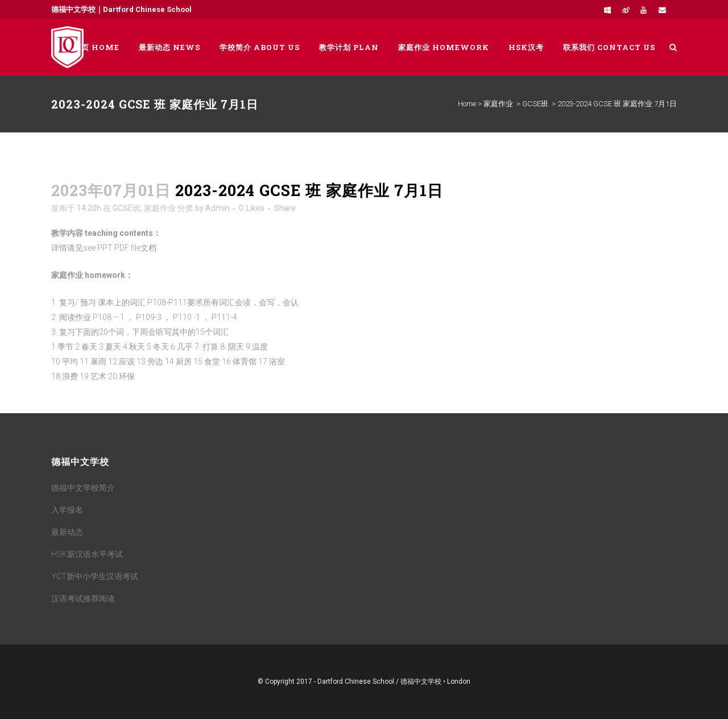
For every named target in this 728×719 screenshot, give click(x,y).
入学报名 (67, 510)
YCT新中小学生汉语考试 (95, 576)
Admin (217, 208)
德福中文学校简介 (83, 488)
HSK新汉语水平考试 (87, 554)
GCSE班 (535, 104)
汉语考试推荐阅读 (83, 599)
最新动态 (67, 532)
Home (467, 104)
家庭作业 (498, 104)
